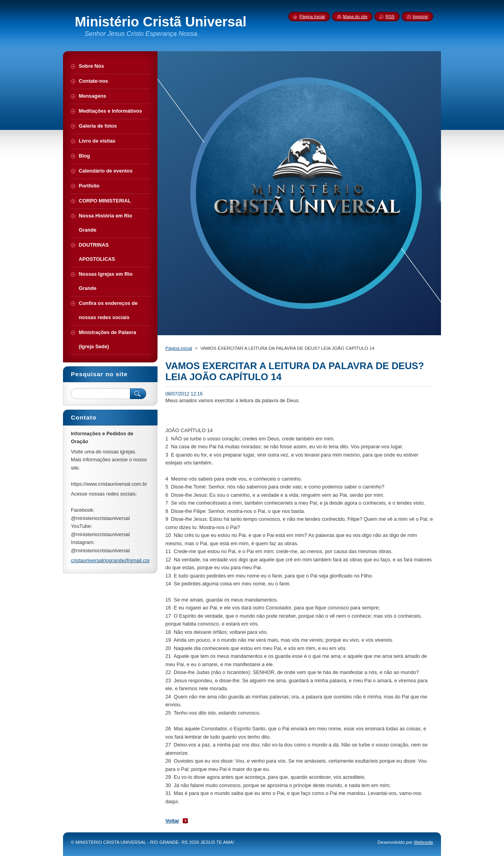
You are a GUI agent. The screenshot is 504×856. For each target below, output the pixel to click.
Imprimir (420, 17)
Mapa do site (355, 17)
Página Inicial (312, 17)
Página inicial (179, 348)
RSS (390, 17)
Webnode (423, 842)
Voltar (172, 821)
